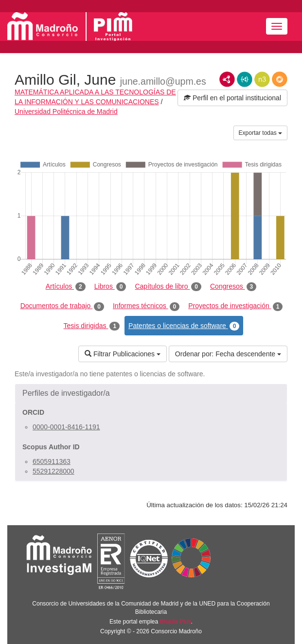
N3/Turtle (262, 79)
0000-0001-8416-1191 (66, 427)
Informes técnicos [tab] (146, 306)
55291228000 (53, 471)
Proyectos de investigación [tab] (235, 306)
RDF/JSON (280, 79)
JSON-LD (245, 79)
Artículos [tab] (66, 287)
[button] (151, 393)
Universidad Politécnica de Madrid (66, 111)
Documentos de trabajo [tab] (62, 306)
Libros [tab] (110, 287)
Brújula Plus (176, 622)
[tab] (151, 393)
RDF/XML (227, 79)
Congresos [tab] (233, 287)
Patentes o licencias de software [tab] (184, 326)
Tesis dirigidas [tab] (92, 326)
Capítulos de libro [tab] (168, 287)
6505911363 (52, 461)
